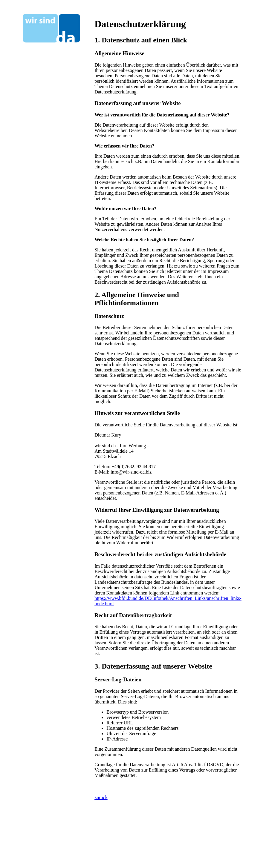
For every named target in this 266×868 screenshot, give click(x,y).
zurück (101, 797)
